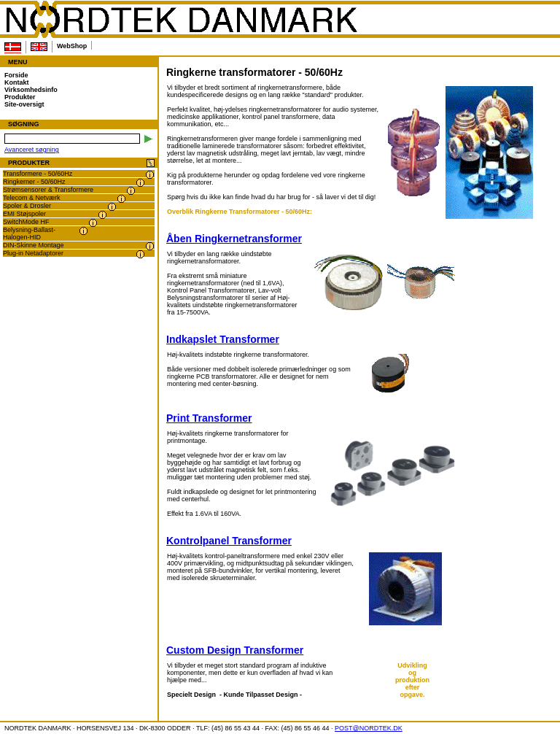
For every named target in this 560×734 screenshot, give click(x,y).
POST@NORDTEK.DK (369, 728)
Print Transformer (209, 418)
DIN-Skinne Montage (34, 245)
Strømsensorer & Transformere (48, 190)
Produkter (20, 97)
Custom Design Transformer (235, 650)
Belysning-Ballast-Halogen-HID (29, 233)
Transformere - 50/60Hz (38, 174)
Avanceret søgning (32, 150)
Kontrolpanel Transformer (229, 541)
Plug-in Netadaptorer (33, 253)
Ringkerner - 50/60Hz (34, 182)
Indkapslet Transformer (223, 339)
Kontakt (17, 82)
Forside (16, 75)
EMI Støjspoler (24, 214)
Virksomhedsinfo (31, 90)
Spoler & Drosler (27, 206)
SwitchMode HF (26, 222)
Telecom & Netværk (32, 198)
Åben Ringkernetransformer (234, 239)
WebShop (72, 46)
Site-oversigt (24, 104)
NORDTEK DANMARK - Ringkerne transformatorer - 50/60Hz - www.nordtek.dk (181, 20)
